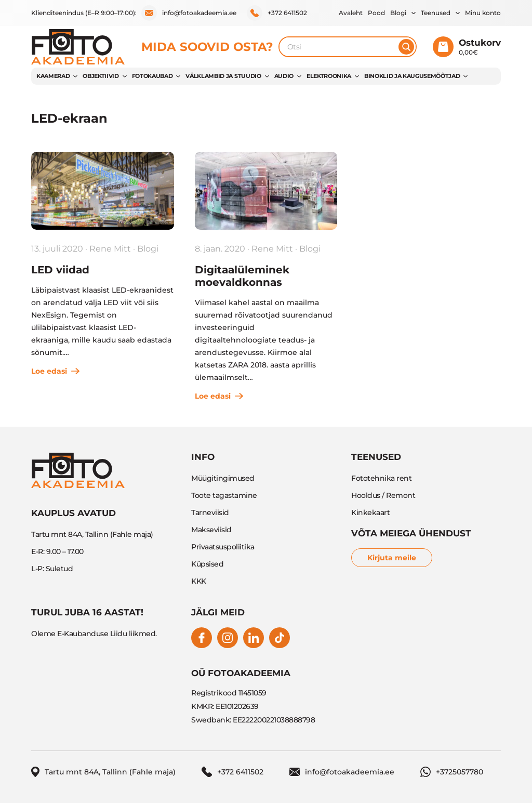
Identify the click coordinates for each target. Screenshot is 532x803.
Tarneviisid (210, 512)
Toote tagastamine (224, 495)
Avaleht (351, 13)
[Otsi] (406, 47)
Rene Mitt (110, 249)
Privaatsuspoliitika (223, 547)
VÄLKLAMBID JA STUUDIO (223, 76)
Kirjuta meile (392, 558)
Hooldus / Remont (383, 495)
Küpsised (207, 564)
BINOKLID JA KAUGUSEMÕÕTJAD (412, 76)
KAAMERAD (53, 76)
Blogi (398, 13)
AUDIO (284, 76)
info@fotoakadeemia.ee (189, 13)
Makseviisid (211, 530)
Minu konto (483, 13)
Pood (376, 13)
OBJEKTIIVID (101, 76)
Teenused (436, 13)
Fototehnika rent (381, 478)
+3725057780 (452, 772)
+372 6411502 (277, 13)
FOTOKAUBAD (152, 76)
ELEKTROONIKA (329, 76)
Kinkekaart (370, 512)
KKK (199, 581)
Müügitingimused (223, 478)
